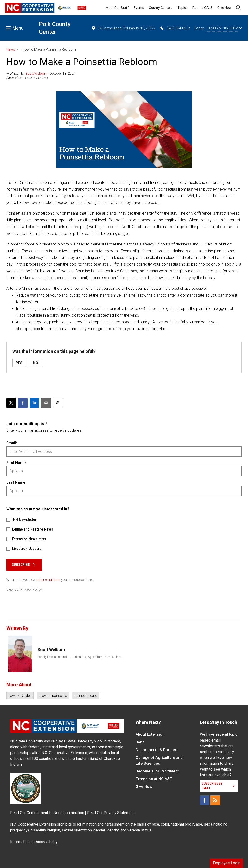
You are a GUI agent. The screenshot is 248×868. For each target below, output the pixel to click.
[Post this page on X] (11, 403)
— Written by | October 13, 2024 (41, 74)
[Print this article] (58, 403)
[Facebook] (205, 800)
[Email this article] (46, 403)
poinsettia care (86, 696)
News (11, 49)
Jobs (140, 742)
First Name (16, 463)
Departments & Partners (157, 750)
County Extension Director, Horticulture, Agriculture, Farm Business (80, 657)
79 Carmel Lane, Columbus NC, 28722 (123, 28)
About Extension (150, 734)
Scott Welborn (36, 74)
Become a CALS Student (157, 771)
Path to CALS (202, 8)
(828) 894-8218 (175, 28)
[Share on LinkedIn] (34, 403)
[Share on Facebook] (23, 403)
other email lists (48, 580)
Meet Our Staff (117, 8)
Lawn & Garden (20, 696)
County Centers (161, 8)
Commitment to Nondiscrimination (55, 813)
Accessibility (47, 842)
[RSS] (215, 800)
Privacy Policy (31, 589)
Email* (12, 443)
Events (139, 8)
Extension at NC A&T (154, 779)
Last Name (16, 482)
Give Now (225, 8)
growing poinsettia (53, 696)
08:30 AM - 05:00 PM (225, 28)
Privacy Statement (119, 813)
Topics (182, 8)
